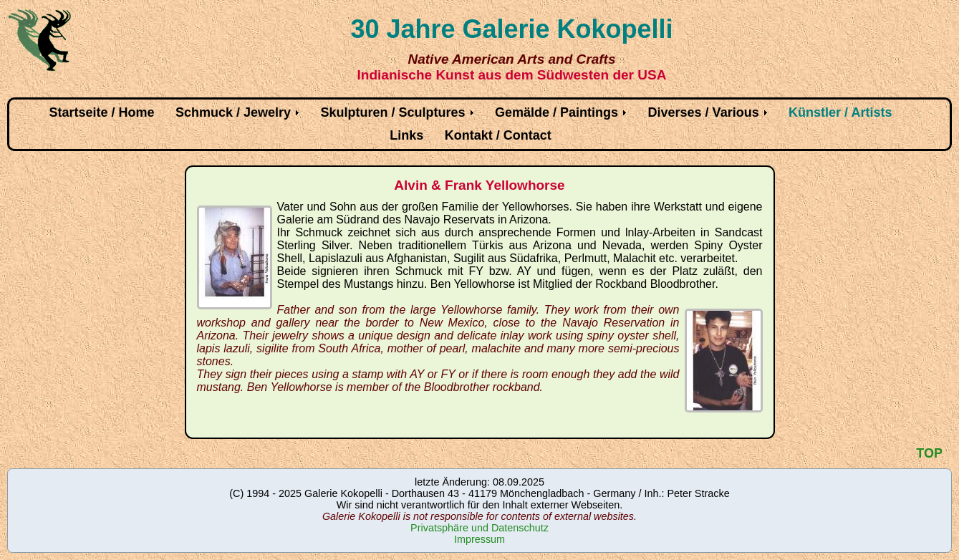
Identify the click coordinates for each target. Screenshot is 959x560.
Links (406, 135)
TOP (929, 453)
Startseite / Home (102, 112)
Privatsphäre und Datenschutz (479, 528)
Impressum (479, 539)
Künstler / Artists (840, 112)
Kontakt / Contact (498, 135)
